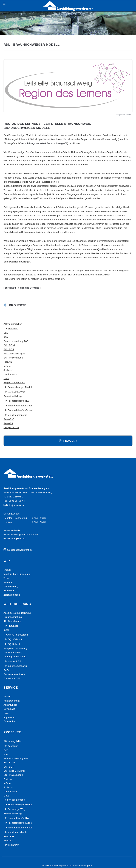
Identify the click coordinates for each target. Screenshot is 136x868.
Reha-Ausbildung (13, 396)
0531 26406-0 (16, 497)
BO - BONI (9, 345)
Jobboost (8, 370)
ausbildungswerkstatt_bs (20, 550)
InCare (7, 366)
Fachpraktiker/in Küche (20, 406)
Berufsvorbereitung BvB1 (17, 341)
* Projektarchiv (11, 427)
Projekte (18, 305)
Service (11, 688)
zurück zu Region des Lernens (22, 288)
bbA (6, 337)
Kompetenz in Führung (15, 648)
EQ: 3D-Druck (15, 639)
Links (6, 713)
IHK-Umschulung (12, 621)
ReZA (7, 670)
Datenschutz (10, 721)
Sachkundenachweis (14, 674)
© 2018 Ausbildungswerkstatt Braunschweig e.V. (67, 866)
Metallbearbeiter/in (17, 415)
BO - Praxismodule (13, 358)
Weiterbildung (17, 604)
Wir (7, 561)
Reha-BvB (9, 419)
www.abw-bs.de (12, 530)
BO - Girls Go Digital (14, 354)
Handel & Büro (15, 661)
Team (6, 578)
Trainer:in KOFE (12, 678)
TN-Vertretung (11, 586)
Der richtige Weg (16, 392)
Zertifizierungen (12, 595)
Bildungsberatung (13, 617)
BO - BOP (9, 349)
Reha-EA (8, 423)
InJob (6, 630)
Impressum (9, 717)
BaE (6, 333)
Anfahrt (7, 696)
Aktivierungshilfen (13, 324)
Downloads (9, 709)
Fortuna (8, 362)
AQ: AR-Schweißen (18, 635)
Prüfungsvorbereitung (15, 657)
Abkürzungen (11, 705)
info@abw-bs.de (16, 505)
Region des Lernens (14, 383)
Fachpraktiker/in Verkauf (20, 410)
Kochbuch (13, 329)
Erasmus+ (9, 591)
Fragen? (70, 441)
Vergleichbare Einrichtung (17, 574)
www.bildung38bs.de (14, 539)
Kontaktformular (12, 701)
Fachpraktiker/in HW (18, 401)
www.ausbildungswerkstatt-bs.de (21, 534)
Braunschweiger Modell (20, 387)
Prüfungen (13, 626)
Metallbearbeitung (13, 652)
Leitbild (7, 570)
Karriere (8, 582)
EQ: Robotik (14, 644)
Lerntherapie (10, 374)
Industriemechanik (17, 666)
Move (6, 378)
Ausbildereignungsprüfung (17, 613)
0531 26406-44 (17, 501)
